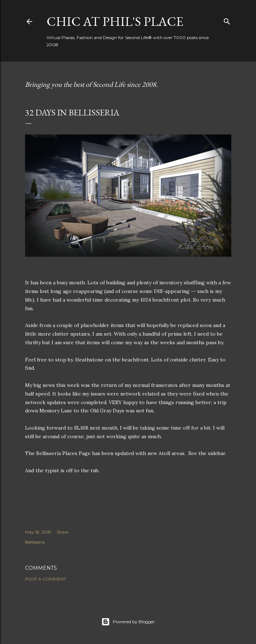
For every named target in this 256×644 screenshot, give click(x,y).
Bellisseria (35, 542)
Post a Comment (46, 579)
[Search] (227, 20)
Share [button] (62, 532)
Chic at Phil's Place (115, 21)
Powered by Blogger (128, 622)
